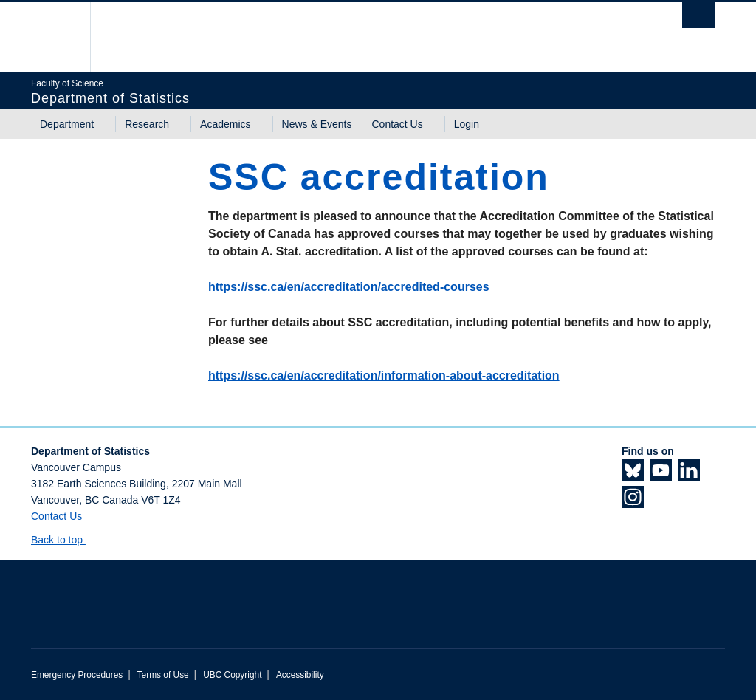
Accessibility (300, 675)
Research (147, 124)
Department (67, 124)
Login (467, 124)
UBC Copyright (232, 675)
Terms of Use (163, 675)
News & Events (317, 124)
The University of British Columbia (66, 37)
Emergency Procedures (77, 675)
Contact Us (397, 124)
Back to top (64, 540)
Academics (225, 124)
